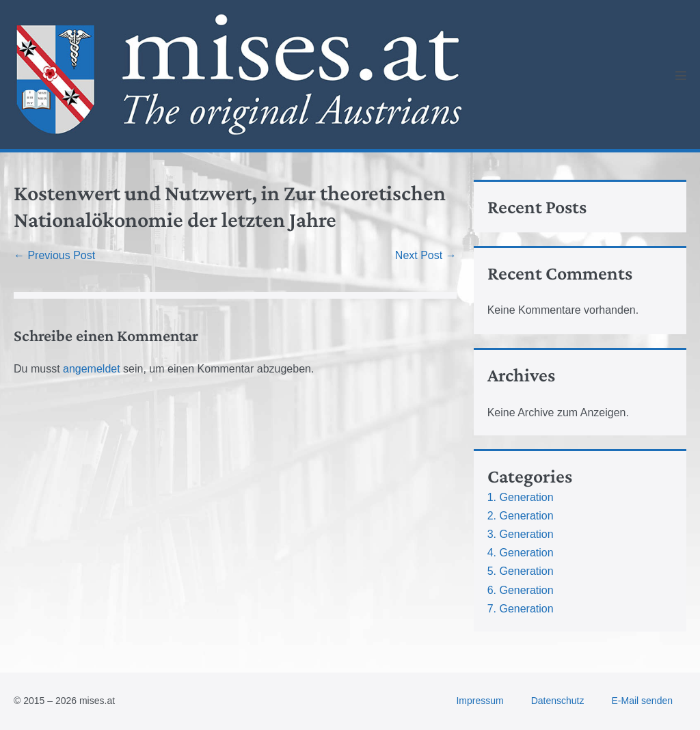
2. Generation (521, 516)
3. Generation (521, 534)
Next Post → (426, 255)
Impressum (480, 701)
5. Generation (521, 571)
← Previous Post (54, 255)
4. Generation (521, 553)
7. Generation (521, 609)
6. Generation (521, 590)
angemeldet (92, 369)
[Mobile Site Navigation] (681, 75)
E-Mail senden (643, 701)
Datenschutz (558, 701)
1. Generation (521, 497)
